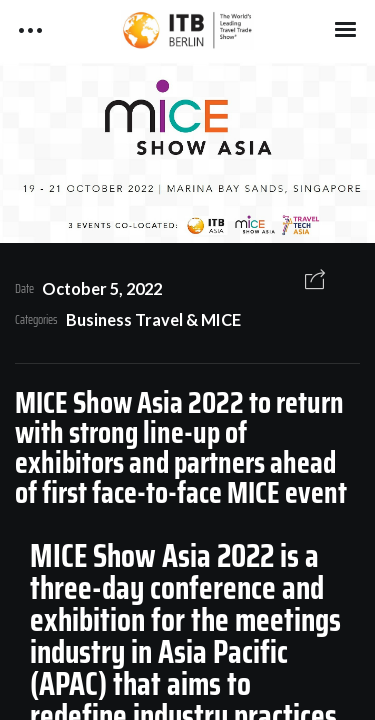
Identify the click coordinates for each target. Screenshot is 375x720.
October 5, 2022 (102, 288)
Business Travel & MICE (153, 319)
